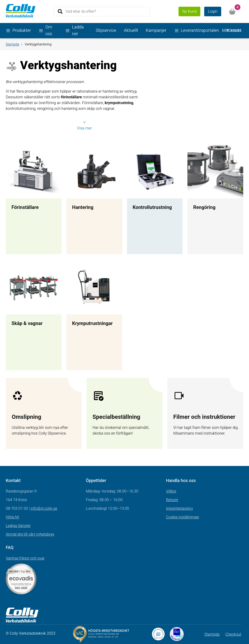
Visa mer (84, 126)
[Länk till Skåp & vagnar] (34, 315)
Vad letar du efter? (81, 11)
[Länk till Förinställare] (34, 198)
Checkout (233, 634)
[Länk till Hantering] (94, 198)
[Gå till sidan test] (44, 413)
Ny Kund (189, 11)
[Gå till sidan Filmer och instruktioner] (205, 413)
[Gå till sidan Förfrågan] (124, 413)
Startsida (12, 44)
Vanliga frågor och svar (25, 558)
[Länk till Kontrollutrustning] (155, 198)
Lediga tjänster (18, 526)
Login (213, 11)
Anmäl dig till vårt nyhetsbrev (30, 534)
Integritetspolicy (180, 509)
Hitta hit (12, 517)
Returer (172, 500)
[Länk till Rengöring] (215, 198)
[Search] (102, 11)
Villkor (171, 491)
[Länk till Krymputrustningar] (94, 315)
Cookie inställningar (183, 517)
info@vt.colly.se (44, 509)
